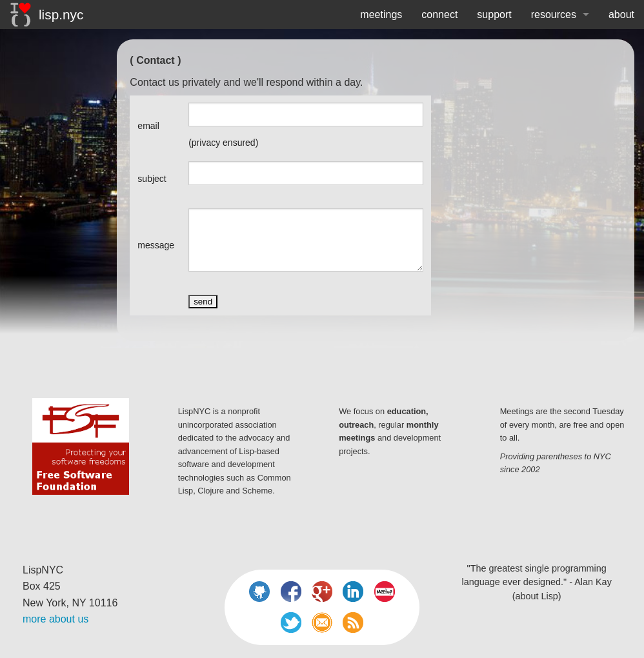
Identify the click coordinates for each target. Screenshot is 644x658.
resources (554, 15)
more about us (55, 619)
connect (439, 15)
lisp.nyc (47, 15)
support (494, 15)
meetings (381, 15)
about (621, 15)
